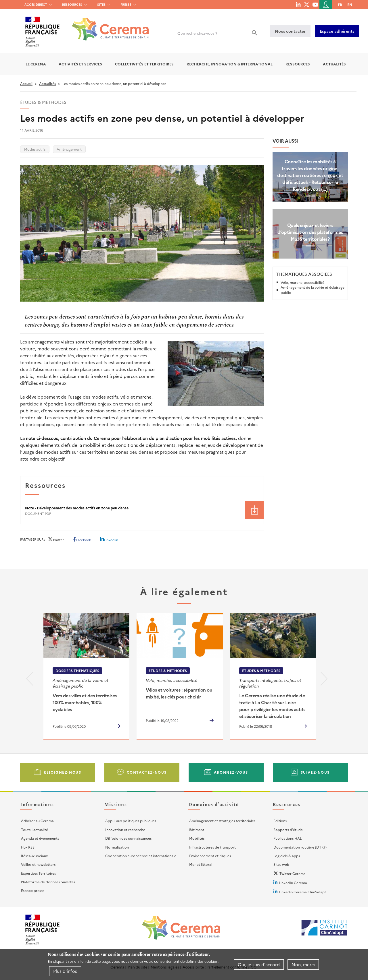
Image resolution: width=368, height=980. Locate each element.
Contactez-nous (147, 772)
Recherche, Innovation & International (230, 64)
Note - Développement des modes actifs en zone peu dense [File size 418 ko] (77, 508)
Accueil (26, 83)
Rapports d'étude (288, 829)
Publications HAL (287, 838)
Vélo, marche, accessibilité (302, 282)
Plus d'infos (65, 971)
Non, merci (303, 964)
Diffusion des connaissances (128, 838)
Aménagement (69, 149)
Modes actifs (35, 149)
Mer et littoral (201, 864)
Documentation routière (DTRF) (300, 847)
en (350, 4)
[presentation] (30, 680)
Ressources (72, 4)
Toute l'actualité (34, 829)
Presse (126, 4)
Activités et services (80, 64)
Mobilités (197, 838)
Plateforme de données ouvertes (48, 882)
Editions (280, 821)
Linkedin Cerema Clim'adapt (302, 892)
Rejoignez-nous (62, 772)
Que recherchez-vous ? (197, 33)
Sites (101, 4)
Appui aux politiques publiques (131, 821)
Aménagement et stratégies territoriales (222, 821)
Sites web (281, 864)
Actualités (334, 64)
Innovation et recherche (125, 829)
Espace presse (33, 890)
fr (340, 4)
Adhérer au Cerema (37, 821)
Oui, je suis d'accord (259, 964)
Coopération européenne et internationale (141, 856)
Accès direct (36, 4)
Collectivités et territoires (144, 64)
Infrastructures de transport (212, 847)
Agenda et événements (40, 838)
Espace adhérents (337, 31)
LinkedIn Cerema (293, 883)
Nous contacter (290, 31)
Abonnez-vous (231, 772)
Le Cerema (36, 64)
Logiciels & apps (287, 856)
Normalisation (117, 847)
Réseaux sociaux (34, 856)
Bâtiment (197, 829)
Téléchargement (254, 510)
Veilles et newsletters (38, 864)
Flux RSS (28, 847)
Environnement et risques (210, 856)
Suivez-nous (315, 772)
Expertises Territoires (38, 873)
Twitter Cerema (293, 873)
